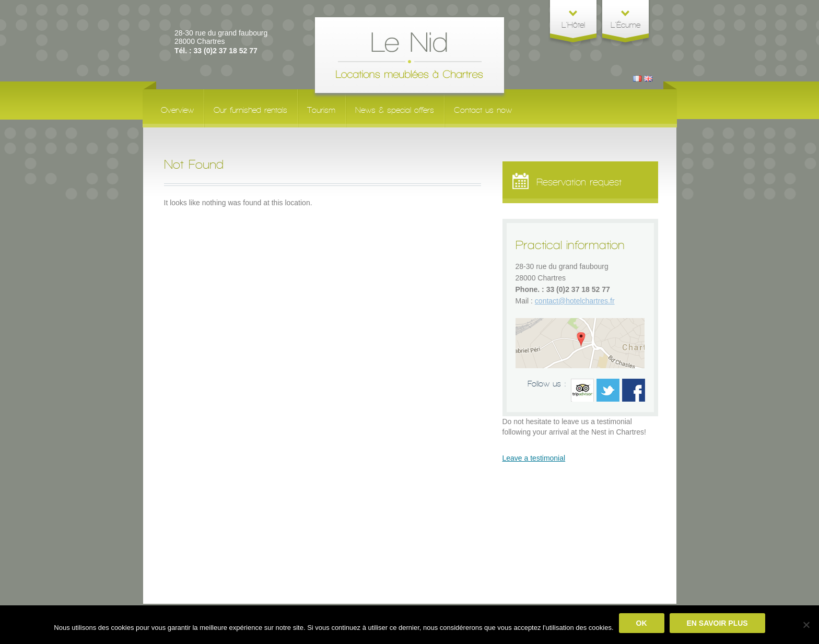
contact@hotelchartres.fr (575, 301)
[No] (806, 625)
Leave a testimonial (534, 458)
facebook (634, 390)
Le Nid (409, 55)
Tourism (321, 110)
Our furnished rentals (250, 110)
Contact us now (483, 110)
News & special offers (395, 110)
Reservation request (565, 183)
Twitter (608, 390)
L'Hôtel (573, 25)
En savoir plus (717, 623)
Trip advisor (582, 390)
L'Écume (625, 25)
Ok (642, 623)
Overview (177, 110)
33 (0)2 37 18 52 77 (578, 289)
